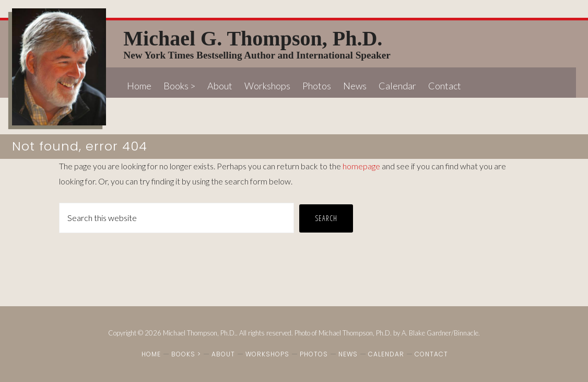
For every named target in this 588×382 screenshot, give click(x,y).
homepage (361, 166)
